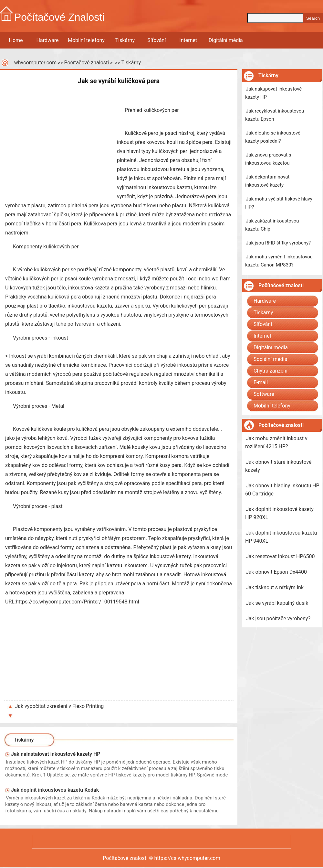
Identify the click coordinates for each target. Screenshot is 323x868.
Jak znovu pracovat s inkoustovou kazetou (268, 159)
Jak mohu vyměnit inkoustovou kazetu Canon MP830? (279, 261)
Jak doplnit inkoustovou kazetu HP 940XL (281, 537)
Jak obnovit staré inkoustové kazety (278, 466)
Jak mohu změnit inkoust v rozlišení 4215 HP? (276, 442)
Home (16, 40)
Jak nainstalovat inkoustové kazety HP (56, 754)
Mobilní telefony (86, 40)
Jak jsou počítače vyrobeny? (278, 618)
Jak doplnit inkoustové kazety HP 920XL (279, 513)
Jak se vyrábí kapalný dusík (277, 603)
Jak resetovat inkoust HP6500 (280, 556)
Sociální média (270, 359)
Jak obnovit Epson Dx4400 (276, 572)
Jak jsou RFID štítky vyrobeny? (278, 243)
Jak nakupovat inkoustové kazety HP (273, 93)
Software (264, 394)
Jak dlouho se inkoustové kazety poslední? (273, 137)
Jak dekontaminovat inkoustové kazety (267, 181)
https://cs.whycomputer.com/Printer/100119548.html (78, 602)
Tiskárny (125, 40)
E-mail (261, 382)
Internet (188, 40)
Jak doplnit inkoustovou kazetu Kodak (55, 790)
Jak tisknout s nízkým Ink (275, 587)
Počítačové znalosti (86, 63)
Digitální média (226, 40)
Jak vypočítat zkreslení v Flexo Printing (60, 706)
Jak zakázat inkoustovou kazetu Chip (272, 225)
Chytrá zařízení (271, 371)
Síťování (156, 40)
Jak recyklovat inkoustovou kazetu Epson (275, 115)
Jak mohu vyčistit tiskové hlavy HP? (279, 203)
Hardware (48, 40)
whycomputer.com (36, 63)
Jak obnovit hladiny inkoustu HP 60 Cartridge (282, 490)
